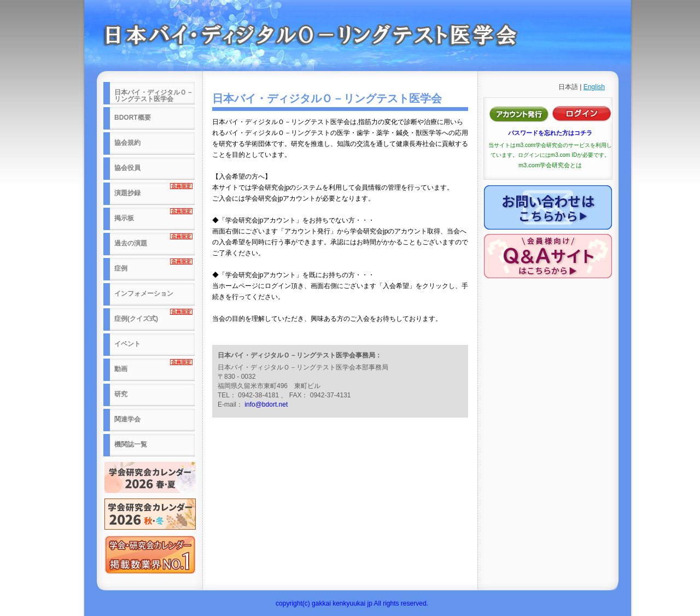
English (594, 87)
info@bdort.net (266, 404)
